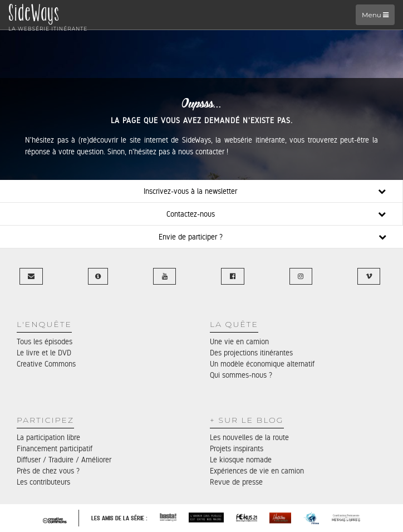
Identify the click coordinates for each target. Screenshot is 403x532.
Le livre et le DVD (44, 353)
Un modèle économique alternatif (262, 364)
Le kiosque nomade (241, 460)
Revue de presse (236, 482)
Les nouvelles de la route (249, 437)
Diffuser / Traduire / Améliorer (64, 460)
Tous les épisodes (45, 341)
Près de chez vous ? (48, 471)
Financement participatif (55, 448)
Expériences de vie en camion (257, 471)
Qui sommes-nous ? (241, 375)
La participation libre (48, 437)
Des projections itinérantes (251, 353)
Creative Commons (46, 364)
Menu (375, 15)
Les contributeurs (43, 482)
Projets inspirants (237, 448)
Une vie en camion (239, 341)
